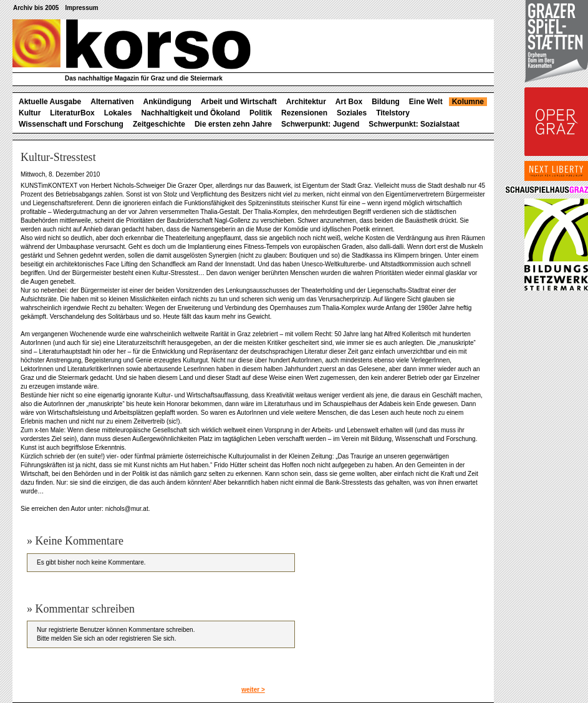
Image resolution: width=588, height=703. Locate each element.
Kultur (30, 113)
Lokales (118, 113)
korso (132, 44)
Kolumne (468, 102)
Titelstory (393, 113)
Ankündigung (167, 102)
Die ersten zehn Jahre (233, 124)
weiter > (253, 690)
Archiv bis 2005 (36, 8)
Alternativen (112, 102)
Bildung (386, 102)
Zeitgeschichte (159, 124)
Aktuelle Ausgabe (50, 102)
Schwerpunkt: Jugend (320, 124)
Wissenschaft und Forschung (71, 124)
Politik (261, 113)
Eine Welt (426, 102)
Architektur (306, 102)
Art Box (349, 102)
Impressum (81, 8)
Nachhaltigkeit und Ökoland (190, 113)
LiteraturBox (72, 113)
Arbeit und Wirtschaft (239, 102)
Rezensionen (304, 113)
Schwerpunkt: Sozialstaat (414, 124)
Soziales (352, 113)
